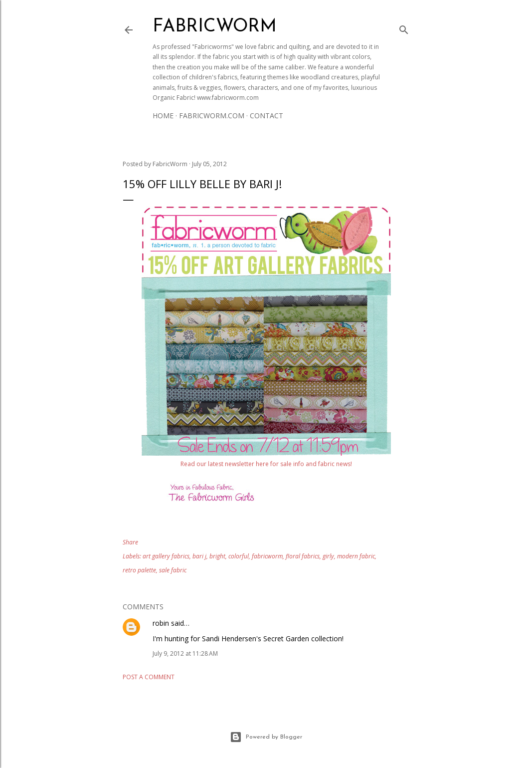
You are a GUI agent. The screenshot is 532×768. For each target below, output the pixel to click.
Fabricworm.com (212, 116)
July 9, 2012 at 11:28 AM (185, 653)
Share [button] (130, 542)
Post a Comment (149, 677)
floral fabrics (303, 556)
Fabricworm (215, 27)
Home (163, 116)
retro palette (139, 570)
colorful (239, 556)
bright (217, 556)
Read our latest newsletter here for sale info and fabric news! (266, 464)
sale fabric (173, 570)
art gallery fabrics (166, 556)
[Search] (404, 28)
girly (328, 556)
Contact (266, 116)
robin (161, 623)
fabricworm (267, 556)
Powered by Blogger (266, 737)
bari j (199, 556)
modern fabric (356, 556)
